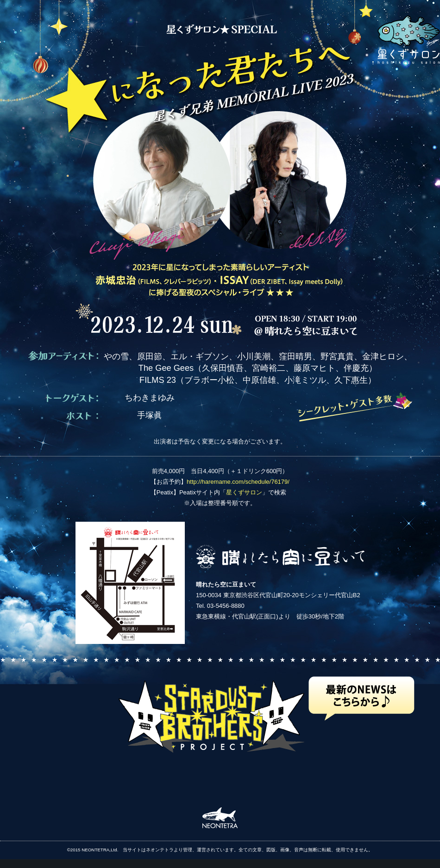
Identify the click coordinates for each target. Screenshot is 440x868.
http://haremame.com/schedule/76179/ (238, 482)
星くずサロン (244, 492)
